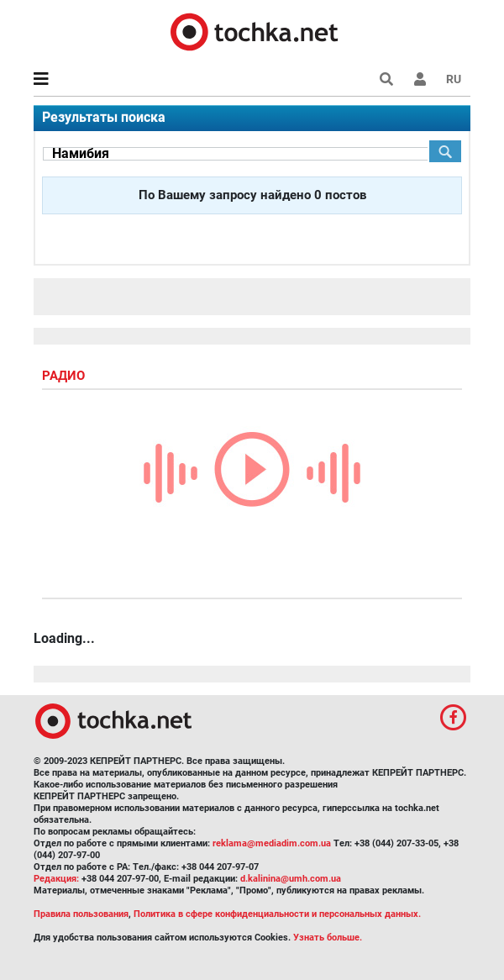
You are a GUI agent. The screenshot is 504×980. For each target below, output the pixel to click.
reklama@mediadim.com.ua (272, 843)
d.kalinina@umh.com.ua (291, 879)
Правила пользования (81, 914)
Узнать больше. (328, 938)
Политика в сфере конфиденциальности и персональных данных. (277, 914)
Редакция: (56, 879)
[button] (420, 79)
